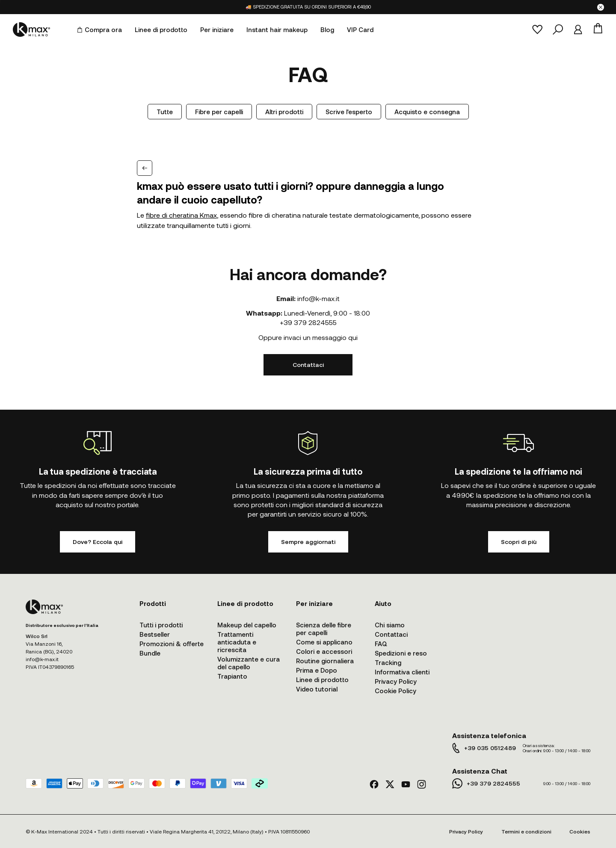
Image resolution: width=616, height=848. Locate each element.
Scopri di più (519, 542)
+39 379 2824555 (308, 322)
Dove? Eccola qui (98, 542)
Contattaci (308, 365)
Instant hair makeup (277, 30)
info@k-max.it (318, 298)
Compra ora (99, 30)
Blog (327, 30)
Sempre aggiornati (308, 542)
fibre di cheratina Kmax (181, 215)
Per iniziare (217, 30)
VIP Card (360, 30)
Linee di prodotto (161, 30)
